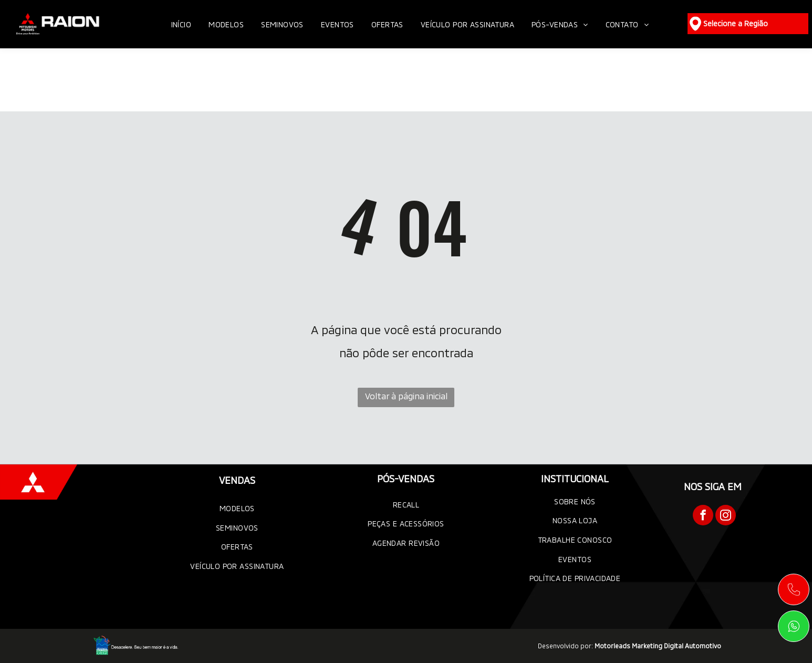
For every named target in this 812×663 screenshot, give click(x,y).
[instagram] (726, 516)
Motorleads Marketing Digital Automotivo (658, 646)
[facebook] (703, 516)
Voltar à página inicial (406, 396)
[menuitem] (182, 24)
